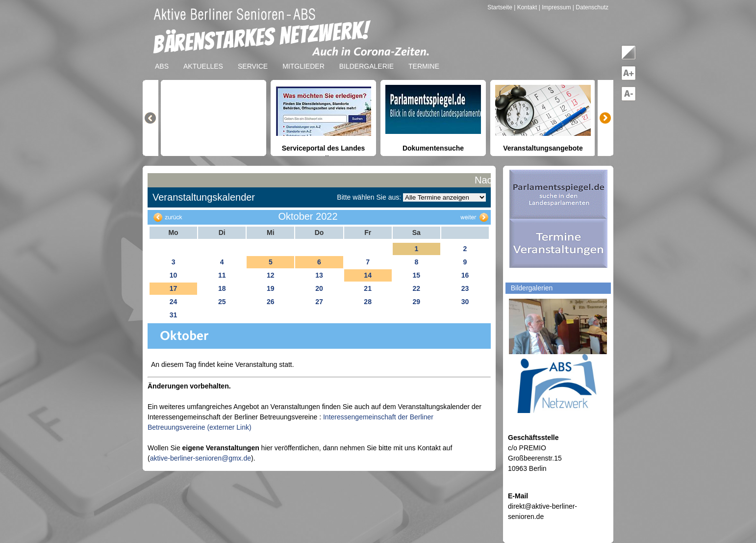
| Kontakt (526, 7)
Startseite (501, 7)
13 (319, 275)
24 (174, 302)
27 (319, 302)
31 (174, 315)
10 (174, 275)
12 (271, 275)
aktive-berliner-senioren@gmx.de (201, 458)
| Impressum (555, 7)
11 (222, 275)
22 (416, 288)
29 (416, 302)
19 (271, 288)
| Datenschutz (591, 7)
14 (368, 275)
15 (416, 275)
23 (465, 288)
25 (222, 302)
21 (368, 288)
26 (271, 302)
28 (368, 302)
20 (319, 288)
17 (174, 288)
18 (222, 288)
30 (465, 302)
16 (465, 275)
